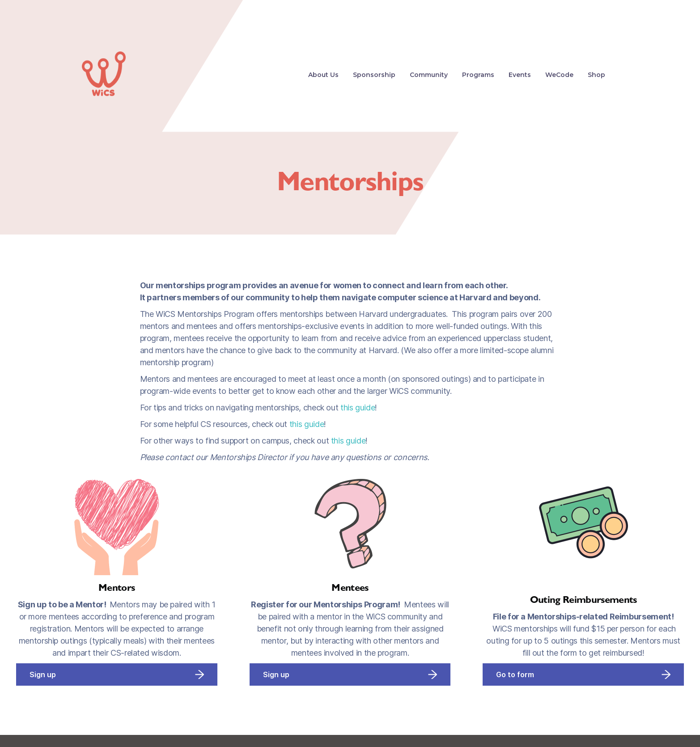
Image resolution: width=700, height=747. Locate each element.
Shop (596, 75)
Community (429, 75)
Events (520, 75)
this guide (358, 408)
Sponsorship (374, 75)
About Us (323, 75)
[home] (104, 75)
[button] (478, 75)
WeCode (559, 75)
